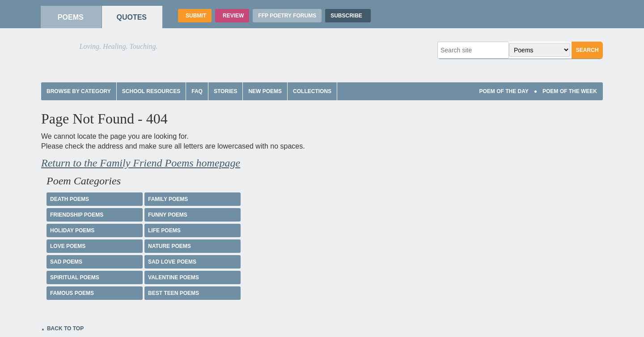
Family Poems (168, 199)
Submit (195, 16)
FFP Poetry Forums (287, 16)
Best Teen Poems (174, 293)
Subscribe (348, 16)
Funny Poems (168, 215)
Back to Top (65, 328)
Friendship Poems (77, 215)
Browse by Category (79, 91)
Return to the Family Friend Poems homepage (141, 163)
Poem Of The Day (504, 91)
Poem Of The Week (570, 91)
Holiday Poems (72, 230)
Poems (69, 17)
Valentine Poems (174, 277)
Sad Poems (66, 262)
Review (232, 16)
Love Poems (68, 246)
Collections (312, 91)
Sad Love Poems (172, 262)
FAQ (197, 91)
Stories (225, 91)
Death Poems (70, 199)
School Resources (151, 91)
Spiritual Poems (75, 277)
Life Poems (164, 230)
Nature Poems (169, 246)
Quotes (130, 17)
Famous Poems (72, 293)
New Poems (265, 91)
